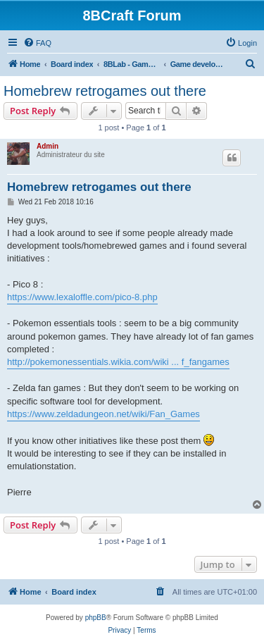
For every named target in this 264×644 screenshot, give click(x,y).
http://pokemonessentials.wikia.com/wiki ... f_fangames (118, 362)
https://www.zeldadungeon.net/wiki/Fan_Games (103, 414)
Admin (48, 146)
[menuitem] (37, 43)
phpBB (96, 618)
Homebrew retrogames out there (105, 91)
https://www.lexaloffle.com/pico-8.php (82, 297)
